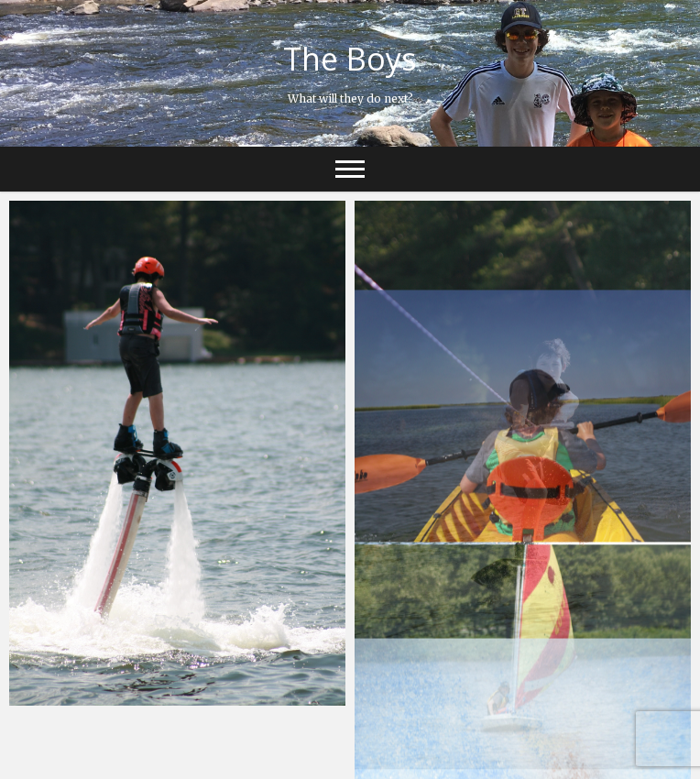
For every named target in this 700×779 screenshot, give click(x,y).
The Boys (350, 59)
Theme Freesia (368, 756)
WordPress (524, 756)
